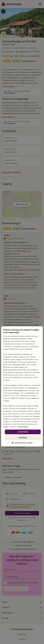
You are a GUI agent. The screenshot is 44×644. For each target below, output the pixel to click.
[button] (22, 443)
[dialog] (22, 386)
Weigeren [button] (23, 438)
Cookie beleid (23, 427)
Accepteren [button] (23, 432)
